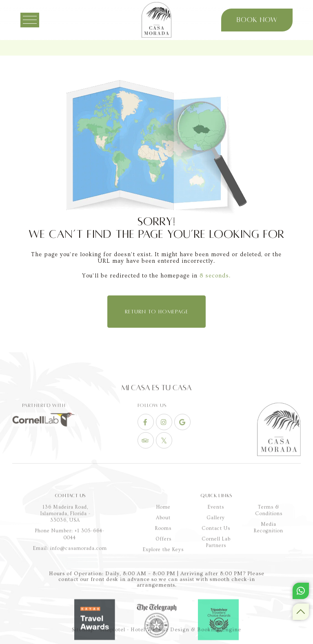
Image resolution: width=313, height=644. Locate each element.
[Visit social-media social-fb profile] (146, 469)
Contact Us (216, 625)
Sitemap (83, 639)
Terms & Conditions (269, 607)
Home (163, 603)
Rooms (163, 625)
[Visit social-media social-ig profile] (164, 469)
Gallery (216, 614)
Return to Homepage (157, 312)
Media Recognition (269, 624)
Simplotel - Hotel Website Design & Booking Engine (171, 639)
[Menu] (30, 20)
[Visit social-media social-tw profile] (164, 487)
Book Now (257, 20)
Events (216, 603)
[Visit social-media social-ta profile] (146, 487)
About (163, 614)
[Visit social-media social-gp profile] (182, 469)
